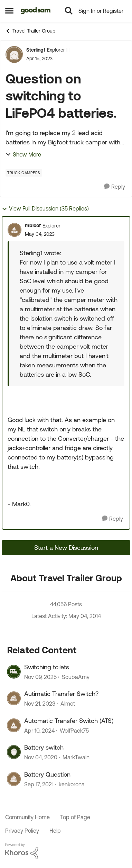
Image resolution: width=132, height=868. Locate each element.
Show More (23, 154)
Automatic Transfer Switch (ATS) (69, 721)
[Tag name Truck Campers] (24, 173)
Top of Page (75, 817)
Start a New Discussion (66, 548)
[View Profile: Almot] (14, 698)
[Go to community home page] (36, 11)
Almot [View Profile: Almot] (68, 704)
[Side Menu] (9, 11)
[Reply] (115, 187)
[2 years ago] (40, 704)
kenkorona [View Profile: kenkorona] (72, 784)
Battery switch (44, 747)
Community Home (27, 817)
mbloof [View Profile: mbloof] (33, 225)
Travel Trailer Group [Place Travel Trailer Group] (30, 31)
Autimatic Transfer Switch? (61, 694)
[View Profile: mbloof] (15, 230)
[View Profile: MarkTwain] (14, 752)
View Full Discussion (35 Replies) (45, 209)
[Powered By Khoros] (66, 851)
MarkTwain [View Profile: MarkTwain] (76, 758)
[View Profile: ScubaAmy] (14, 672)
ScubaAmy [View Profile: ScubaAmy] (76, 677)
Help (55, 831)
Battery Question (47, 774)
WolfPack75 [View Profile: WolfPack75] (74, 731)
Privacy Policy (22, 831)
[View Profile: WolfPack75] (14, 725)
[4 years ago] (39, 784)
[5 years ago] (41, 758)
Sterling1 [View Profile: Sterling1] (36, 50)
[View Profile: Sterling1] (14, 54)
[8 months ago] (40, 677)
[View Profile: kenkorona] (14, 779)
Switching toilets (47, 667)
